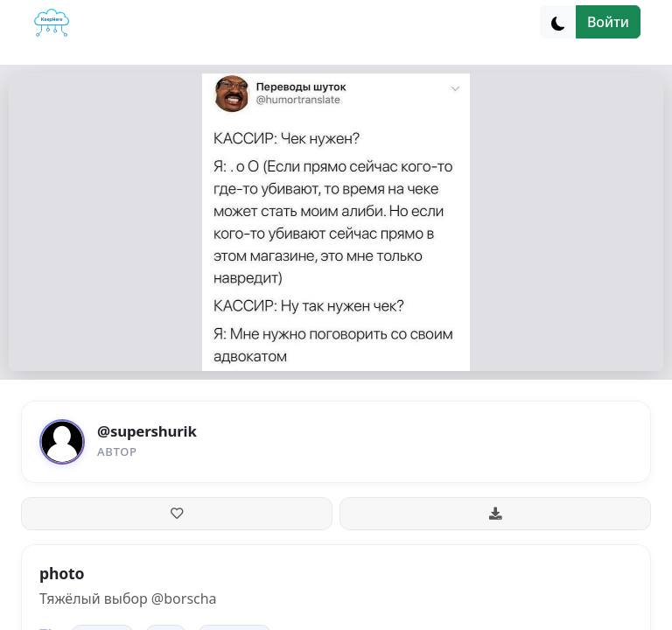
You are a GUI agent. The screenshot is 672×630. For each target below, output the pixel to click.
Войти (608, 22)
